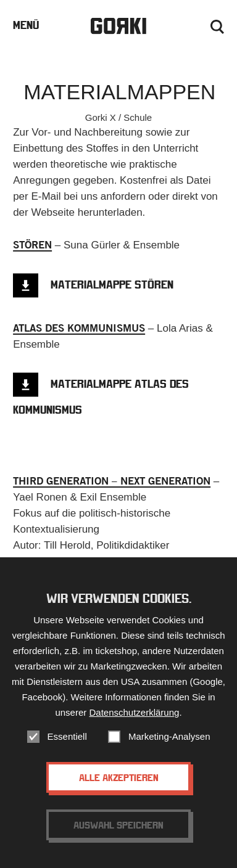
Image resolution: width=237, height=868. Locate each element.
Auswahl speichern (118, 825)
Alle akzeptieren (119, 777)
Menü (26, 25)
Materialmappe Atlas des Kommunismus (101, 397)
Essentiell (67, 736)
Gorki (118, 26)
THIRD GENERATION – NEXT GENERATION (112, 481)
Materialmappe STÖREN (112, 285)
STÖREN (32, 244)
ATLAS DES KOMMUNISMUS (79, 328)
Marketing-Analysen (169, 736)
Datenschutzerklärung (134, 712)
